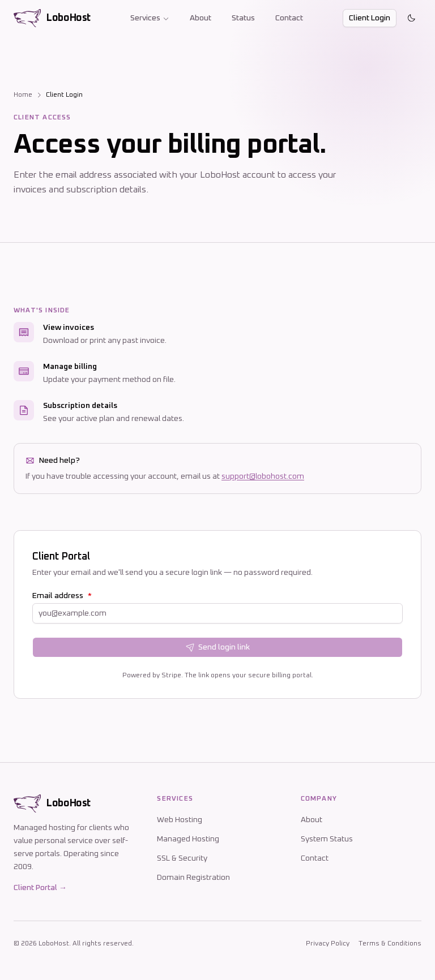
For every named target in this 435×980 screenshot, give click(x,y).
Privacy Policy (328, 944)
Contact (289, 18)
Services (150, 18)
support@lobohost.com (263, 476)
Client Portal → (40, 888)
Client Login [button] (370, 18)
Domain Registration (193, 878)
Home (23, 95)
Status (243, 18)
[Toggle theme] (411, 18)
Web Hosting (180, 820)
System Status (327, 839)
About (201, 18)
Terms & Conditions (390, 944)
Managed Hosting (188, 839)
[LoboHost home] (52, 18)
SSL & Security (182, 858)
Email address (62, 596)
